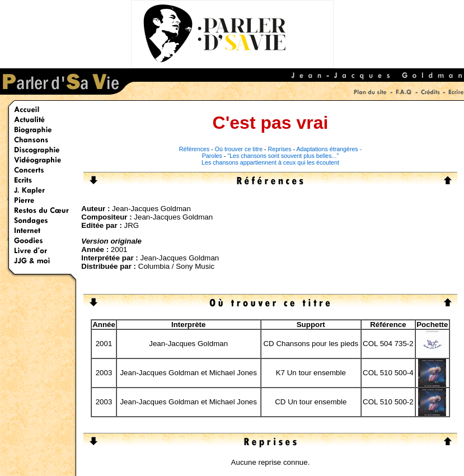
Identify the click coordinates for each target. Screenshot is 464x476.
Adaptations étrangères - (329, 149)
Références (194, 149)
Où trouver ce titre (239, 149)
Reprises (280, 149)
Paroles (212, 156)
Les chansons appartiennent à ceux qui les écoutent (270, 162)
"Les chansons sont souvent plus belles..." (283, 156)
